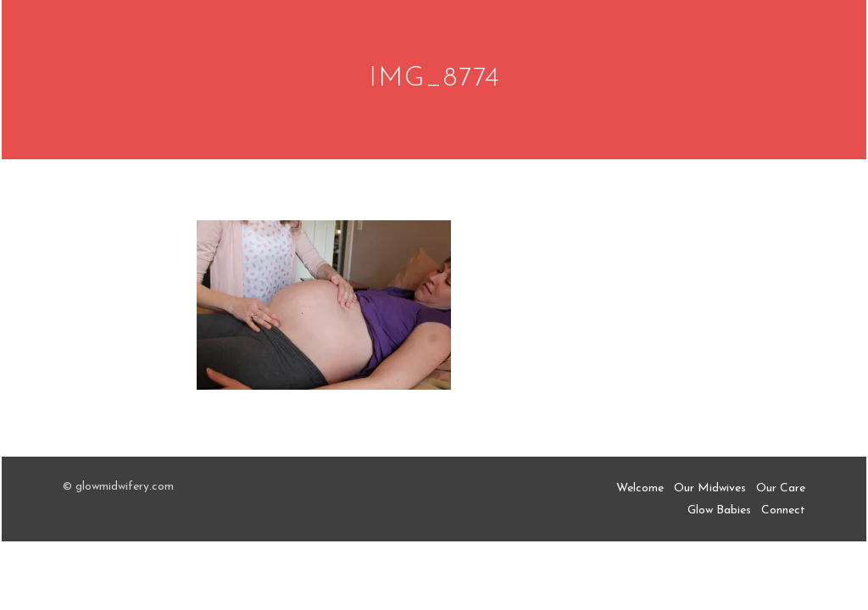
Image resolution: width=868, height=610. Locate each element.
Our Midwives (710, 488)
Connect (783, 510)
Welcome (640, 488)
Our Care (781, 488)
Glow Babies (719, 510)
